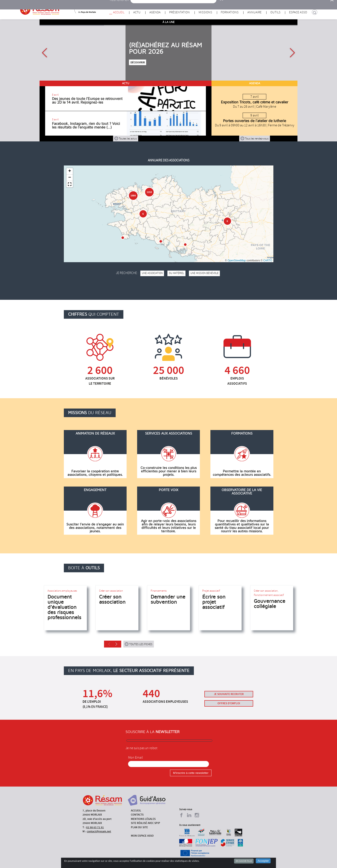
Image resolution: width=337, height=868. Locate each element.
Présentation (179, 12)
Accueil (119, 12)
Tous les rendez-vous (254, 138)
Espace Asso (298, 12)
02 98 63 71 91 (95, 827)
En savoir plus (244, 861)
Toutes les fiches (139, 644)
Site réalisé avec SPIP (146, 823)
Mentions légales (143, 819)
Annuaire (254, 12)
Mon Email (136, 758)
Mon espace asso (142, 836)
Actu (137, 12)
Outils (275, 12)
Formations (230, 12)
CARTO (268, 260)
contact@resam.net (99, 831)
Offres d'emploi (229, 703)
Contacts (137, 815)
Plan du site (139, 827)
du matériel (177, 273)
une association (152, 273)
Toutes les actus (126, 138)
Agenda (155, 12)
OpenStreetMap (237, 260)
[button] (292, 53)
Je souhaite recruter (229, 694)
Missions (205, 12)
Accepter (263, 861)
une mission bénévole (204, 273)
